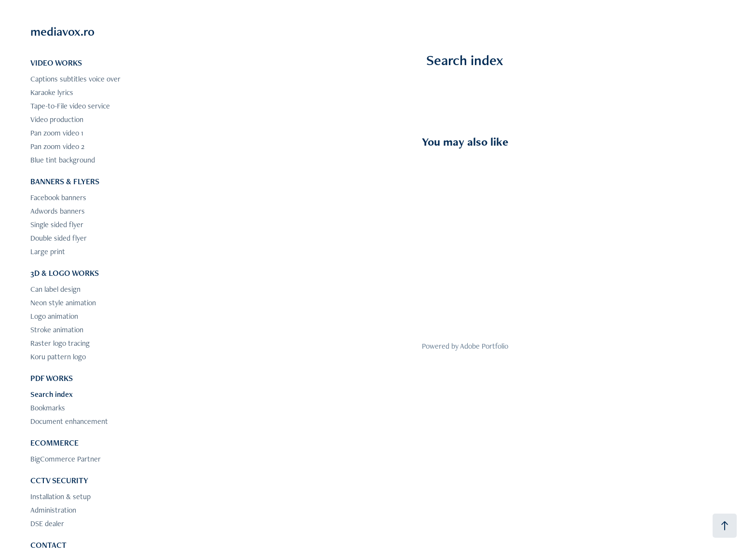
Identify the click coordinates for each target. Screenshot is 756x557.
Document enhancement (69, 421)
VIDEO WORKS (56, 63)
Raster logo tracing (60, 343)
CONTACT (48, 545)
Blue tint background (63, 160)
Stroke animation (57, 330)
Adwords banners (58, 211)
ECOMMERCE (54, 443)
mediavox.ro (62, 31)
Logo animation (54, 316)
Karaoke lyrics (52, 92)
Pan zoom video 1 (57, 133)
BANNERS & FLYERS (65, 181)
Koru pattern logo (58, 357)
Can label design (55, 289)
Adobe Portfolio (484, 346)
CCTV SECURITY (59, 480)
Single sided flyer (57, 224)
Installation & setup (61, 496)
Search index (52, 394)
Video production (57, 119)
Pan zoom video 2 (57, 146)
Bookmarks (48, 408)
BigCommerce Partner (66, 459)
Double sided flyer (59, 238)
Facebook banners (58, 197)
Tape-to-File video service (70, 106)
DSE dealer (47, 523)
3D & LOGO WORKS (65, 273)
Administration (53, 510)
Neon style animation (63, 303)
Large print (48, 251)
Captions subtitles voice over (75, 79)
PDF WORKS (52, 378)
